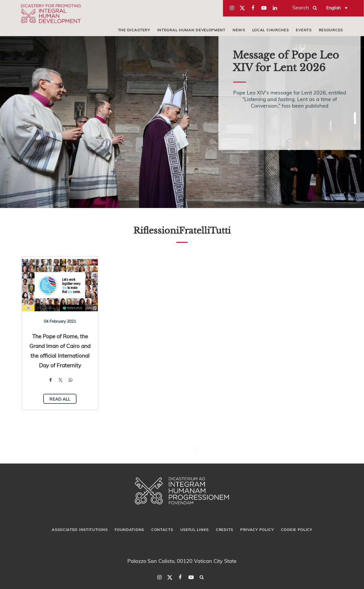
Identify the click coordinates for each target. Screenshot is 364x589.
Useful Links (195, 530)
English (333, 8)
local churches (271, 30)
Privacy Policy (257, 530)
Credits (225, 530)
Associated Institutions (80, 530)
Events (304, 30)
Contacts (162, 530)
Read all (60, 399)
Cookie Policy (297, 530)
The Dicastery (134, 30)
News (239, 30)
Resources (331, 30)
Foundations (129, 530)
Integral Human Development (191, 30)
